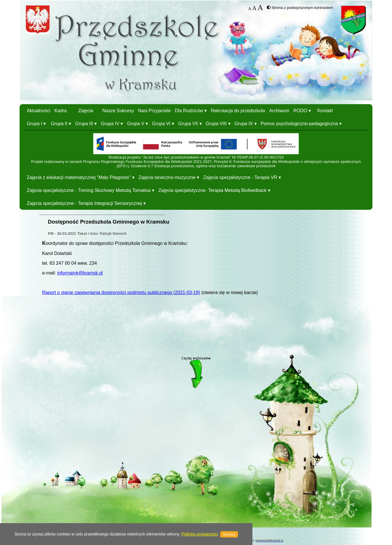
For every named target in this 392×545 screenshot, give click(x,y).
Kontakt (325, 111)
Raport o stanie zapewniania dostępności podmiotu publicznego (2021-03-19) (121, 292)
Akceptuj (229, 534)
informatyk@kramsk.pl (80, 273)
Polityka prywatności (200, 534)
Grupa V (136, 124)
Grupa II (59, 124)
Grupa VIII (216, 124)
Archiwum (279, 111)
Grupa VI (161, 124)
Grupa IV (110, 124)
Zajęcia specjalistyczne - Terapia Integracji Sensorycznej (84, 203)
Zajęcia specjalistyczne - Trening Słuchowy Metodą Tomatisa (89, 190)
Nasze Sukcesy (118, 111)
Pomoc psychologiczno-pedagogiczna (299, 124)
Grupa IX (244, 124)
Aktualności (39, 111)
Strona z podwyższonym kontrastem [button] (302, 8)
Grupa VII (188, 124)
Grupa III (84, 124)
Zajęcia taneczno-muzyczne (167, 177)
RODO (300, 111)
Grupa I (34, 124)
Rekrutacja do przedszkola (238, 111)
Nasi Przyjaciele (155, 111)
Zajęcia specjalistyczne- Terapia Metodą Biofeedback (212, 190)
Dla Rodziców (189, 111)
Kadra (61, 111)
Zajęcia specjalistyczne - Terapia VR (240, 177)
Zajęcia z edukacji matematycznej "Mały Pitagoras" (79, 177)
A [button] (250, 9)
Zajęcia (86, 111)
